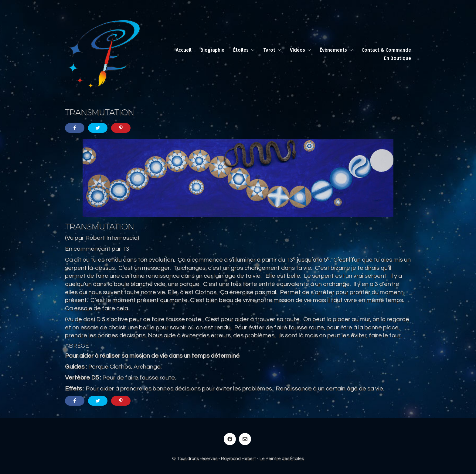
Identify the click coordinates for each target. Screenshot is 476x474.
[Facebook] (230, 439)
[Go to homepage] (104, 54)
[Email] (245, 439)
